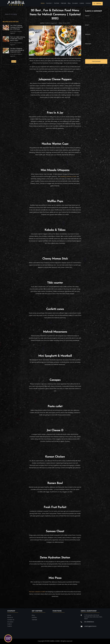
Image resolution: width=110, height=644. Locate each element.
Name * (88, 16)
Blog (69, 3)
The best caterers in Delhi (37, 592)
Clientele (64, 3)
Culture (9, 624)
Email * (87, 25)
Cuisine (82, 3)
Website (88, 34)
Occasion (75, 3)
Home (43, 3)
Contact (88, 3)
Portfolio (57, 3)
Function (49, 3)
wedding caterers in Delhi (68, 176)
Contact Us (11, 620)
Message (88, 44)
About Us (10, 618)
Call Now (97, 3)
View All (14, 61)
